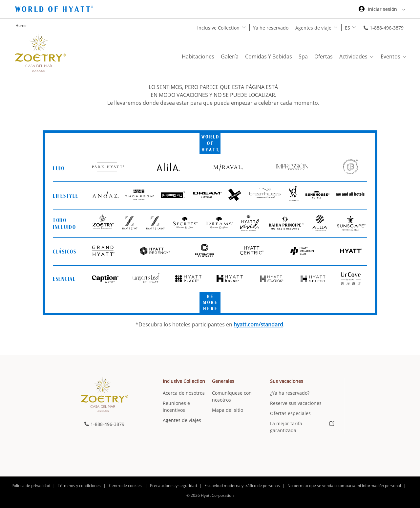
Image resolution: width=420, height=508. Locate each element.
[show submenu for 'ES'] (354, 27)
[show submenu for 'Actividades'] (372, 57)
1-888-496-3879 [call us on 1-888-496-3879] (387, 28)
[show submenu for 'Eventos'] (404, 57)
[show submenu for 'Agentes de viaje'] (336, 27)
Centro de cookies (125, 486)
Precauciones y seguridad (173, 486)
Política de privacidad (31, 486)
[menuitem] (187, 406)
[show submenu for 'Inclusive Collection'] (244, 27)
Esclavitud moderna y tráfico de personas (242, 486)
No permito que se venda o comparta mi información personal (344, 486)
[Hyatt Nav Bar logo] (55, 10)
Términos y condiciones (79, 486)
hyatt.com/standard (258, 324)
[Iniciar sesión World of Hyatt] (382, 10)
